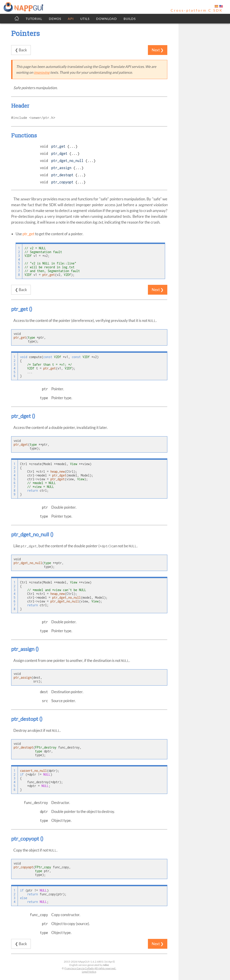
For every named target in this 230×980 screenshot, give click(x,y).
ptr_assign (61, 168)
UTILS (85, 19)
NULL (47, 774)
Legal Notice (89, 972)
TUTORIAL (34, 19)
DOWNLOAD (107, 19)
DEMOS (55, 19)
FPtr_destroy (46, 747)
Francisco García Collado (79, 968)
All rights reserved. (105, 968)
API (71, 19)
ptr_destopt (62, 175)
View (74, 464)
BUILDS (130, 19)
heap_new (58, 471)
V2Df (28, 256)
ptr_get (58, 146)
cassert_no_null (33, 771)
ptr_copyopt (62, 182)
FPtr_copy (43, 867)
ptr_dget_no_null (67, 161)
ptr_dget (59, 153)
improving (42, 72)
